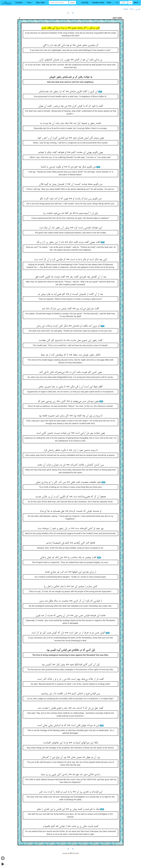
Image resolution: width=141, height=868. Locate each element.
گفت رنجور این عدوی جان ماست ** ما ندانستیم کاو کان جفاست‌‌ (71, 340)
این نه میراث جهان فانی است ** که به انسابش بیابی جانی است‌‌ (68, 725)
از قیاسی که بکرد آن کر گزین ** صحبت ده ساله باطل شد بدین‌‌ (70, 601)
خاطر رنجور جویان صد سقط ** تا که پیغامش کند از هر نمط (70, 355)
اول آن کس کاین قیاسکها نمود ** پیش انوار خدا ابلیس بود (71, 665)
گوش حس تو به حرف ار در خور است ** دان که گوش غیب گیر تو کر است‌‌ (68, 633)
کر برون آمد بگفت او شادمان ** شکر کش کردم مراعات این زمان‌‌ (68, 326)
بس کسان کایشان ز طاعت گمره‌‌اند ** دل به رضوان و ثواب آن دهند (70, 465)
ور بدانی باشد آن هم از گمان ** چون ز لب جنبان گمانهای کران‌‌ (71, 60)
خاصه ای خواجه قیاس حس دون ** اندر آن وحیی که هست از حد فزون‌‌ (71, 616)
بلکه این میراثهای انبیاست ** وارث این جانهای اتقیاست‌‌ (70, 743)
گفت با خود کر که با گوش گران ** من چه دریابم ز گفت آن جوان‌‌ (71, 106)
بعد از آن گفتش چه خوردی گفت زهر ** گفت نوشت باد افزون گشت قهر (71, 277)
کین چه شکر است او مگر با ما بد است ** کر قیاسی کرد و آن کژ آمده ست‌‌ (71, 260)
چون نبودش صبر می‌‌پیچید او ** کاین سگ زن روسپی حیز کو (68, 401)
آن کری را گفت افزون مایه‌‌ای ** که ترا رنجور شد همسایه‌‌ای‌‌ (68, 92)
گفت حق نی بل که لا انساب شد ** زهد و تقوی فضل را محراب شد (70, 708)
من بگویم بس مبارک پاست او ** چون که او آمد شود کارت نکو (71, 199)
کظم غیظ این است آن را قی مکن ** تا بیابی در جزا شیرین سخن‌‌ (71, 387)
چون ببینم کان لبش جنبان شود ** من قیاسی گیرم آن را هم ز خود (71, 138)
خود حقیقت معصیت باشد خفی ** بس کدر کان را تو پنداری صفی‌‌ (68, 482)
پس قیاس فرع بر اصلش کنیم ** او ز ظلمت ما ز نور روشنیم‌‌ (71, 694)
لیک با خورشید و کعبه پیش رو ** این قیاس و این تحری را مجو (68, 809)
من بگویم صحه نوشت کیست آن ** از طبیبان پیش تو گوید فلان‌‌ (71, 184)
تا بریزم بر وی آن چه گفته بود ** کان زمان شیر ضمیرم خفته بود (71, 416)
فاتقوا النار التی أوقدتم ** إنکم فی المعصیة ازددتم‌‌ (71, 543)
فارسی (138, 9)
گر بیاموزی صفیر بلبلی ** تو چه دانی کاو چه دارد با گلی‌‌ (70, 45)
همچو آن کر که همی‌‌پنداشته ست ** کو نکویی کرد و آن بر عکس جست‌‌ (70, 497)
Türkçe (132, 9)
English (126, 9)
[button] (20, 3)
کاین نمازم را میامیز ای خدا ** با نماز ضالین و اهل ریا (71, 587)
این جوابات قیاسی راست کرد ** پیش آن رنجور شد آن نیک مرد (71, 228)
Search (72, 3)
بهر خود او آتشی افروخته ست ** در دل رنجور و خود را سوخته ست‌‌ (70, 529)
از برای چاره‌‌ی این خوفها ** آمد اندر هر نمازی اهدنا (70, 572)
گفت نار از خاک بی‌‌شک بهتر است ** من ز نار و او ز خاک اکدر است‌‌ (70, 679)
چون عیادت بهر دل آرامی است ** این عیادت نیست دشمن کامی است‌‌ (71, 433)
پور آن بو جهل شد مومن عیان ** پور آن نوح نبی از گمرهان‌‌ (71, 757)
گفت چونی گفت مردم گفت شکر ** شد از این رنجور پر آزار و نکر (68, 242)
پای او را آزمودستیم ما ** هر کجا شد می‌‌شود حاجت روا (70, 213)
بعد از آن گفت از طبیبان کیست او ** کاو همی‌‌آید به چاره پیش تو (70, 294)
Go (130, 3)
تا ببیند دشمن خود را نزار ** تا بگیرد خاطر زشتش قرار (71, 450)
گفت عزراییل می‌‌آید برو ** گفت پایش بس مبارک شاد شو (71, 309)
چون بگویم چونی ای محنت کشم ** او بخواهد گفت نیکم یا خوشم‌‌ (70, 152)
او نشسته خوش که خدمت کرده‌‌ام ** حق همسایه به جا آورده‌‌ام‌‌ (70, 511)
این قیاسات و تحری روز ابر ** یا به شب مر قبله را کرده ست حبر (71, 792)
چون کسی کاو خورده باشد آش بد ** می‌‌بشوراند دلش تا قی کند (70, 372)
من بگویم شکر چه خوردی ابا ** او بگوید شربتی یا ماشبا (68, 167)
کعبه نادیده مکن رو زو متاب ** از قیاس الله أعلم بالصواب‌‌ (70, 826)
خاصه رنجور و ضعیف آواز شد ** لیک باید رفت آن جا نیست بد (70, 123)
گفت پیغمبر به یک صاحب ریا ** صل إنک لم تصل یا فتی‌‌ (68, 557)
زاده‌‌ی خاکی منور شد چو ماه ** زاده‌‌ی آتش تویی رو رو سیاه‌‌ (70, 775)
